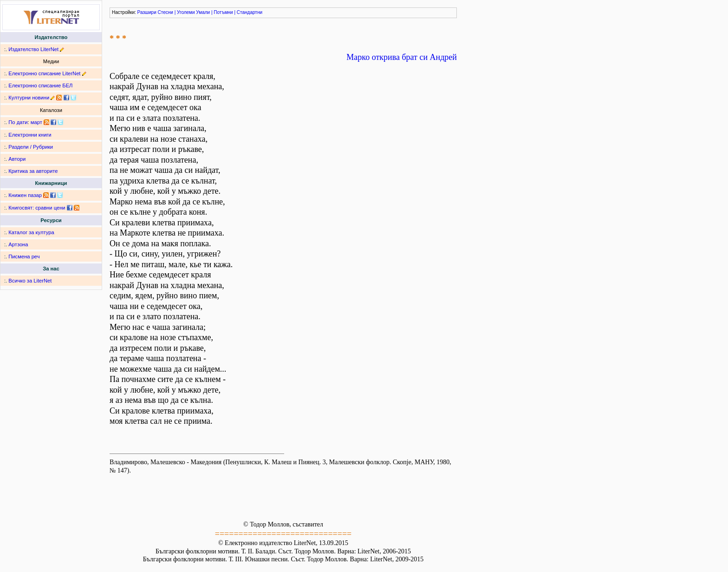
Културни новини (29, 98)
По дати (18, 122)
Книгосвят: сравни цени (37, 208)
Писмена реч (24, 256)
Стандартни (250, 12)
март (36, 122)
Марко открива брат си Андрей (402, 57)
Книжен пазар (25, 195)
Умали (203, 12)
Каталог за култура (31, 232)
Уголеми (186, 12)
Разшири (147, 12)
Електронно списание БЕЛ (40, 85)
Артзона (18, 244)
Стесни (166, 12)
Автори (17, 159)
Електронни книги (30, 135)
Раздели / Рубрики (31, 147)
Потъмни (223, 12)
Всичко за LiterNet (30, 281)
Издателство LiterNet (33, 49)
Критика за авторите (33, 171)
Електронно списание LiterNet (44, 73)
